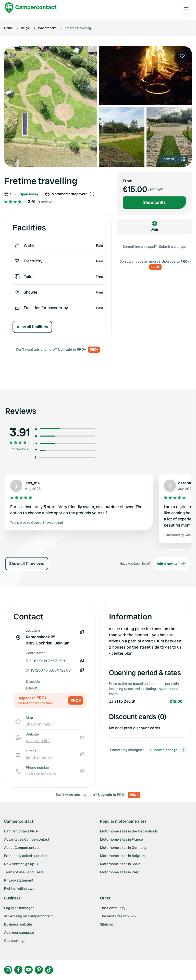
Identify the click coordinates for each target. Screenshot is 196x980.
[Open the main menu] (186, 8)
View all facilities (32, 327)
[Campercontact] (31, 8)
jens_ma (32, 483)
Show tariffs (154, 202)
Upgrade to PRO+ (72, 349)
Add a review (172, 564)
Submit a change (172, 247)
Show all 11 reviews (27, 564)
